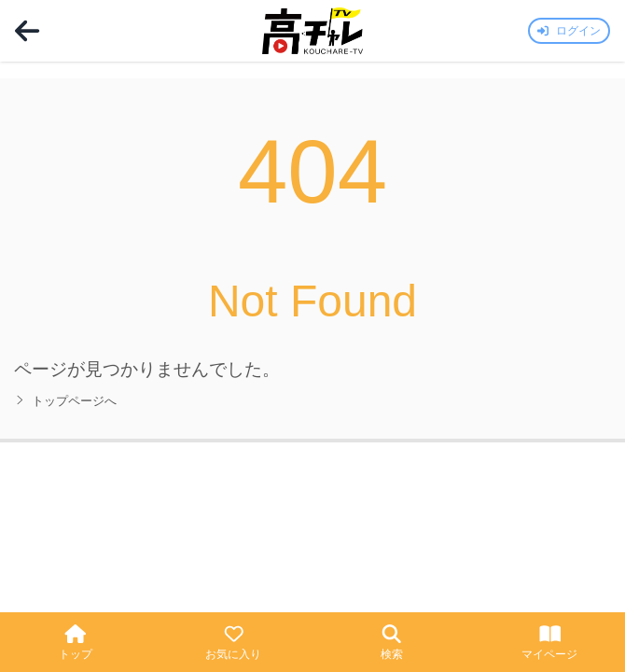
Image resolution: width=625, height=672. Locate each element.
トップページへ (65, 401)
